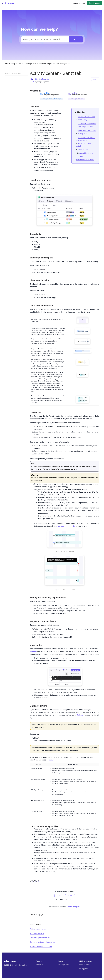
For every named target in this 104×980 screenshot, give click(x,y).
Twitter (34, 882)
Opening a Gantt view (87, 116)
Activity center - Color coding (41, 946)
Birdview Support (42, 79)
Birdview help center (13, 64)
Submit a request (73, 907)
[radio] (59, 896)
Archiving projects (37, 933)
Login (76, 3)
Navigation (82, 134)
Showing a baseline (86, 127)
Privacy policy (84, 969)
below (51, 760)
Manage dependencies (67, 526)
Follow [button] (95, 79)
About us (39, 961)
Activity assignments (38, 929)
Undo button (83, 150)
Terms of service (85, 965)
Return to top (36, 915)
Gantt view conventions (87, 130)
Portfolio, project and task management (55, 64)
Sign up (82, 3)
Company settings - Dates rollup (43, 942)
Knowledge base (30, 64)
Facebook (31, 882)
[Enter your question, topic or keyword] (45, 39)
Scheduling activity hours (40, 938)
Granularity (83, 120)
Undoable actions (86, 153)
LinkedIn (37, 882)
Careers (60, 961)
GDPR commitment (86, 961)
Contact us (40, 965)
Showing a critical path (87, 123)
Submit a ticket (95, 3)
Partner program (63, 965)
